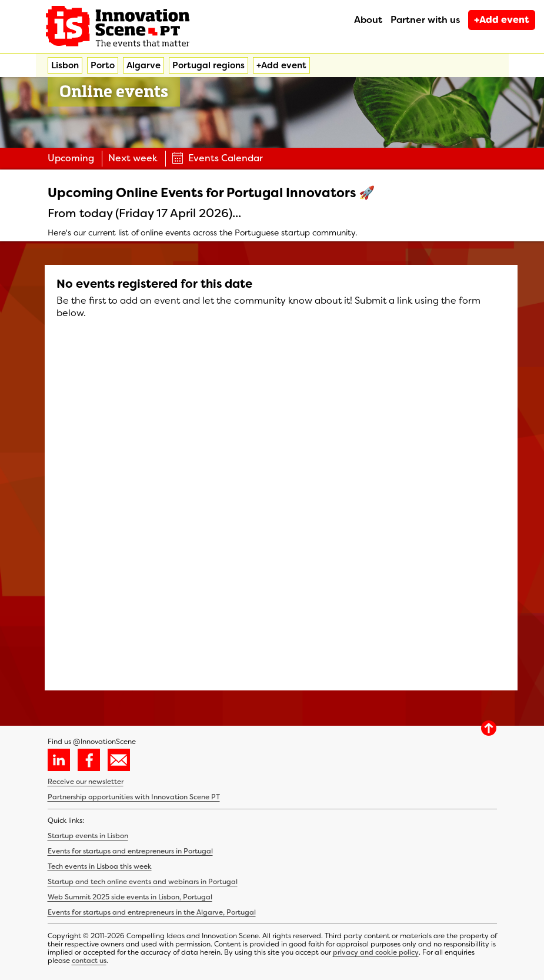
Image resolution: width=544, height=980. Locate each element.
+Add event (502, 20)
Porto (103, 65)
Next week (133, 158)
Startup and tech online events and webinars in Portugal (143, 882)
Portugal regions (208, 65)
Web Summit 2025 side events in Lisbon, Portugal (130, 897)
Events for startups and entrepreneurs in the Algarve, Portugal (152, 912)
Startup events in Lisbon (88, 836)
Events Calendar (217, 158)
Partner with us (425, 20)
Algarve (143, 65)
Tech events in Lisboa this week (100, 866)
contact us (89, 961)
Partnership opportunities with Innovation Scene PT (134, 797)
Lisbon (65, 65)
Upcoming (71, 158)
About (368, 20)
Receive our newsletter (86, 782)
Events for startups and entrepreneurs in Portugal (130, 851)
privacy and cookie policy (376, 952)
